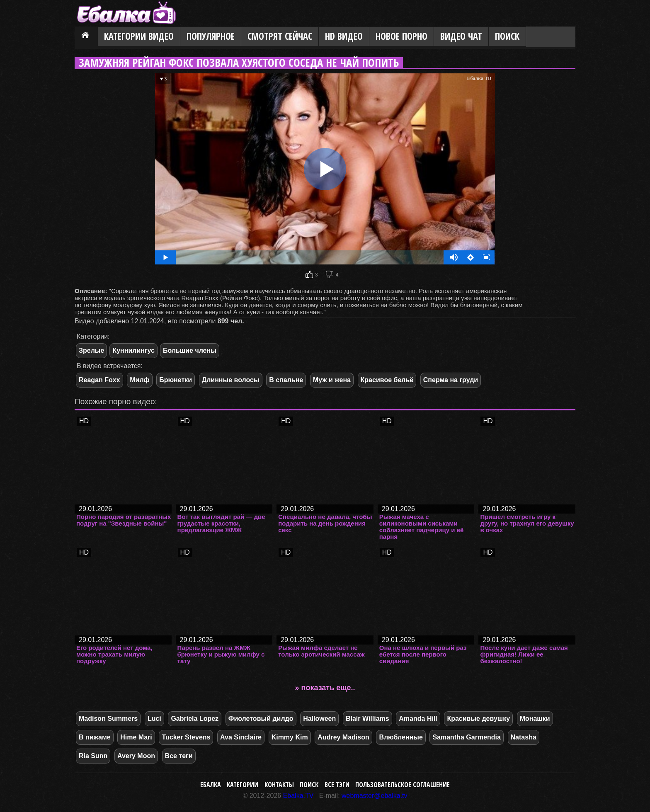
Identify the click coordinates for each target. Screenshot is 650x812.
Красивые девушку (478, 719)
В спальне (286, 380)
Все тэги (337, 785)
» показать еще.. (325, 688)
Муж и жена (332, 380)
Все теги (179, 756)
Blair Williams (367, 719)
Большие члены (190, 350)
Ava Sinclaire (241, 737)
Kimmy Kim (290, 737)
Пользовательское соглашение (403, 785)
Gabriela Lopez (195, 719)
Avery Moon (136, 756)
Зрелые (91, 350)
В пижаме (95, 737)
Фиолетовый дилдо (261, 719)
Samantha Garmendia (467, 737)
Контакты (279, 785)
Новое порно (401, 36)
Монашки (535, 719)
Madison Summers (108, 719)
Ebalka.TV (298, 796)
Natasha (524, 737)
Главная (86, 37)
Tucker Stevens (186, 737)
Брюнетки (176, 380)
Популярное (211, 36)
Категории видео (139, 36)
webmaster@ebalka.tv (375, 796)
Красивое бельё (387, 380)
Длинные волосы (231, 380)
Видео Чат (461, 36)
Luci (154, 719)
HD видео (344, 36)
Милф (139, 380)
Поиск (507, 36)
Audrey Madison (343, 737)
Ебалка (211, 785)
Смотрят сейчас (280, 36)
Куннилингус (133, 350)
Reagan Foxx (99, 380)
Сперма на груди (451, 380)
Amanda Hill (418, 719)
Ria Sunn (93, 756)
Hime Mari (136, 737)
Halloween (319, 719)
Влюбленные (401, 737)
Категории (243, 785)
